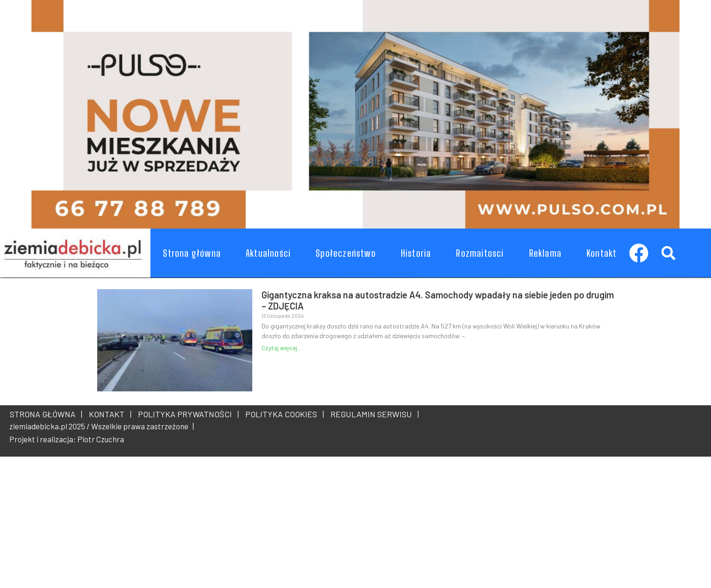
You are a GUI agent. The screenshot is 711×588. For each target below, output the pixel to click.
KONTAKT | (108, 414)
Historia (416, 253)
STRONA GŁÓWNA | (46, 414)
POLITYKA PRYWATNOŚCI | (187, 414)
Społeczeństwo (346, 253)
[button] (668, 253)
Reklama (545, 253)
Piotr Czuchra (101, 439)
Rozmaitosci (480, 253)
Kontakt (602, 253)
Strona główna (192, 253)
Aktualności (268, 253)
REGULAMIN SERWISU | (373, 414)
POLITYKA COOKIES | (283, 414)
